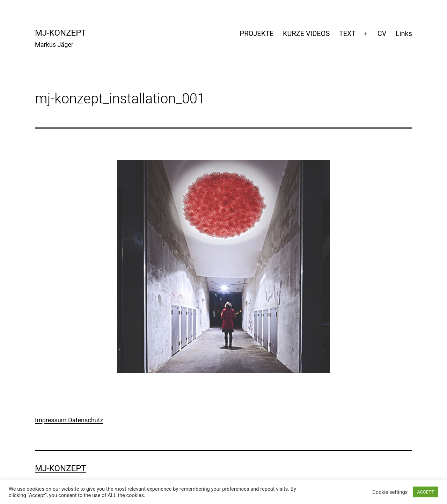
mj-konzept (61, 33)
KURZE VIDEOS (306, 34)
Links (404, 34)
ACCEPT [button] (426, 492)
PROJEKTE (257, 34)
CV (382, 34)
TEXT (347, 34)
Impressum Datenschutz (69, 420)
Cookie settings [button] (390, 492)
